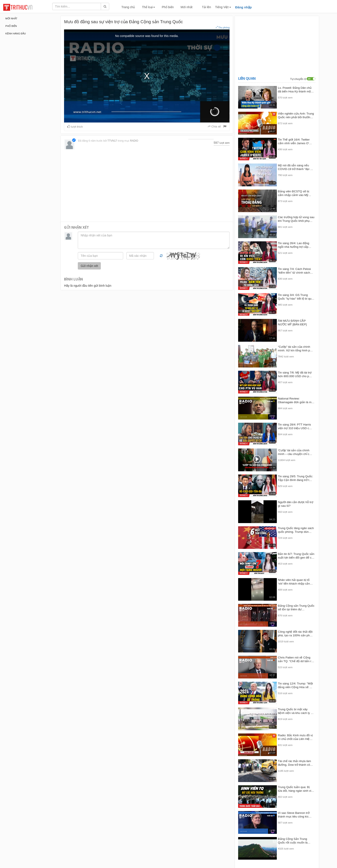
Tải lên (206, 7)
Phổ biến (168, 7)
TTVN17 (112, 141)
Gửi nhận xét (89, 266)
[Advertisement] (147, 185)
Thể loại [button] (148, 7)
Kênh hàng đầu (16, 34)
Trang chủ (128, 7)
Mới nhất (186, 7)
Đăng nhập (243, 7)
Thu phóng (223, 27)
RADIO (134, 141)
